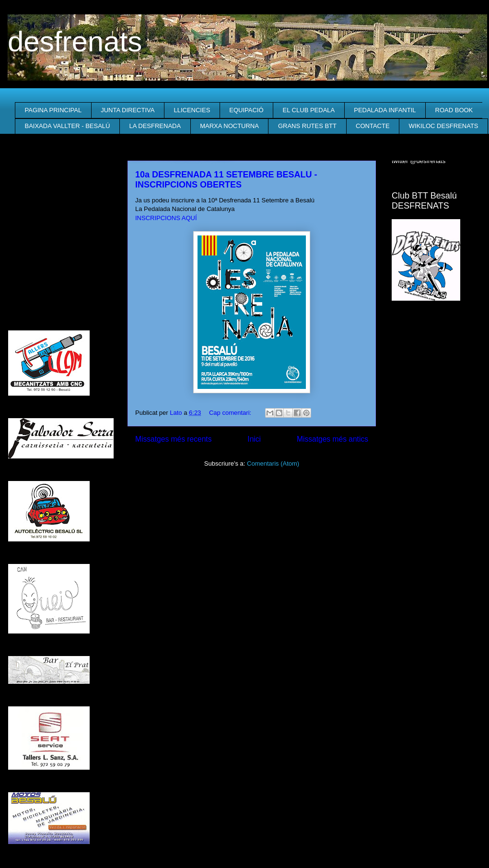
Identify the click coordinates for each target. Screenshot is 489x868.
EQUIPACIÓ (246, 110)
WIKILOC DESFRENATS (444, 126)
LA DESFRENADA (155, 126)
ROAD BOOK (454, 110)
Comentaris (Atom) (273, 463)
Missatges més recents (173, 439)
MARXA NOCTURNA (229, 126)
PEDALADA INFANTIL (385, 110)
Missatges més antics (332, 439)
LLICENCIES (192, 110)
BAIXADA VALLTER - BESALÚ (68, 126)
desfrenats (75, 41)
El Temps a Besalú (436, 328)
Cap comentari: (231, 413)
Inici (254, 439)
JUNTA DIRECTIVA (128, 110)
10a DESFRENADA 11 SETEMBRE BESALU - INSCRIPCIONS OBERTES (226, 180)
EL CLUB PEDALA (309, 110)
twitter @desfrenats (419, 161)
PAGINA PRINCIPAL (53, 110)
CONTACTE (373, 126)
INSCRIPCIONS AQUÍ (166, 218)
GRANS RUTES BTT (307, 126)
